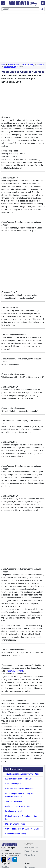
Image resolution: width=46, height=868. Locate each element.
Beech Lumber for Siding (16, 834)
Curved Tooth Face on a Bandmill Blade (22, 829)
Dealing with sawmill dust (16, 811)
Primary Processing (28, 65)
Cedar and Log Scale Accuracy (18, 806)
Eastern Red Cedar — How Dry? (19, 779)
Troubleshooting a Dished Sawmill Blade (22, 774)
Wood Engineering (10, 67)
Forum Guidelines (32, 851)
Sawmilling (40, 65)
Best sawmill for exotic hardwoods (20, 789)
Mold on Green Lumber (15, 824)
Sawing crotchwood (14, 801)
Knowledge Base (13, 65)
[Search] (21, 9)
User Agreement (31, 847)
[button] (4, 859)
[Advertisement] (23, 38)
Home (3, 65)
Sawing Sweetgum (13, 784)
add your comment (15, 671)
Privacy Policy (30, 855)
